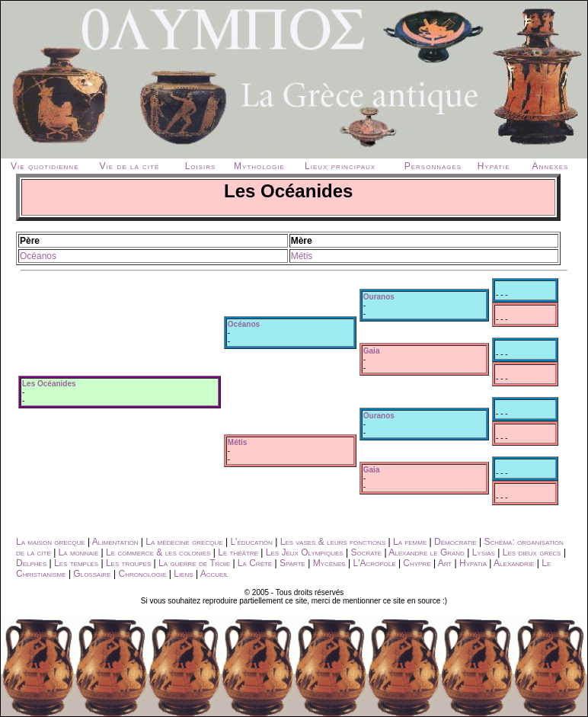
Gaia (372, 351)
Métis (302, 256)
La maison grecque (51, 542)
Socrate (366, 552)
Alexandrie (514, 563)
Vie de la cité (130, 166)
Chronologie (143, 574)
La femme (410, 542)
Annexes (550, 166)
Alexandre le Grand (427, 552)
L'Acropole (374, 563)
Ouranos (379, 297)
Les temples (76, 563)
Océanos (38, 256)
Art (445, 563)
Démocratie (455, 542)
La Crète (255, 563)
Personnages (433, 166)
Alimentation (115, 542)
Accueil (214, 574)
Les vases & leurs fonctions (333, 542)
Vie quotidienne (45, 166)
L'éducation (251, 542)
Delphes (31, 563)
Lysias (484, 552)
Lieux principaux (340, 166)
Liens (183, 574)
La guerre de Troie (194, 563)
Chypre (417, 563)
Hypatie (494, 166)
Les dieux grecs (532, 552)
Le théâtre (238, 552)
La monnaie (79, 552)
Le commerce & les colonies (158, 552)
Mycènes (329, 563)
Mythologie (259, 166)
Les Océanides (49, 384)
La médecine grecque (184, 542)
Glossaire (92, 574)
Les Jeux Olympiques (305, 552)
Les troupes (128, 563)
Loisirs (201, 166)
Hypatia (473, 563)
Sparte (292, 563)
